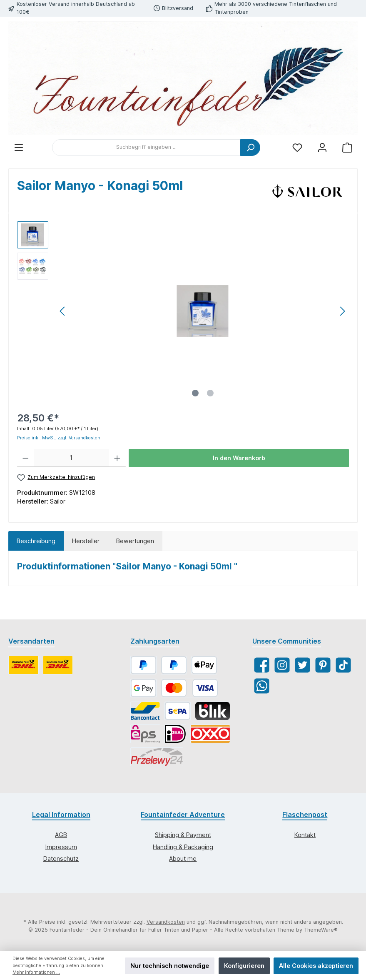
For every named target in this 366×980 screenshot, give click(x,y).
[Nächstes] (342, 311)
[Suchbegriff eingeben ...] (146, 148)
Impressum (61, 847)
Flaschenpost (305, 815)
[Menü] (19, 147)
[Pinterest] (323, 665)
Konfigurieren (244, 966)
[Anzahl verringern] (26, 458)
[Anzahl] (72, 458)
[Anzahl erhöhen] (117, 458)
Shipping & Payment (183, 835)
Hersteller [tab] (86, 541)
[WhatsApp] (262, 686)
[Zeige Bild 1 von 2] (195, 393)
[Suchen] (250, 148)
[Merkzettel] (297, 147)
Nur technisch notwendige (170, 966)
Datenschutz (61, 858)
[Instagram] (282, 665)
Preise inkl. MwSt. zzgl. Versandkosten (59, 438)
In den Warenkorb (239, 458)
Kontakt (305, 835)
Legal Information (61, 815)
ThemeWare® (321, 930)
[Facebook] (262, 665)
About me (183, 858)
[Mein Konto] (322, 147)
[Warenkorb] (347, 147)
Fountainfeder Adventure (183, 815)
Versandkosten (166, 922)
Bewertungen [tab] (135, 541)
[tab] (36, 541)
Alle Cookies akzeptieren (316, 966)
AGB (61, 835)
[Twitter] (303, 665)
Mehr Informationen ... (36, 972)
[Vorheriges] (63, 311)
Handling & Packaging (183, 847)
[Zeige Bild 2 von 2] (210, 393)
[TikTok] (343, 665)
